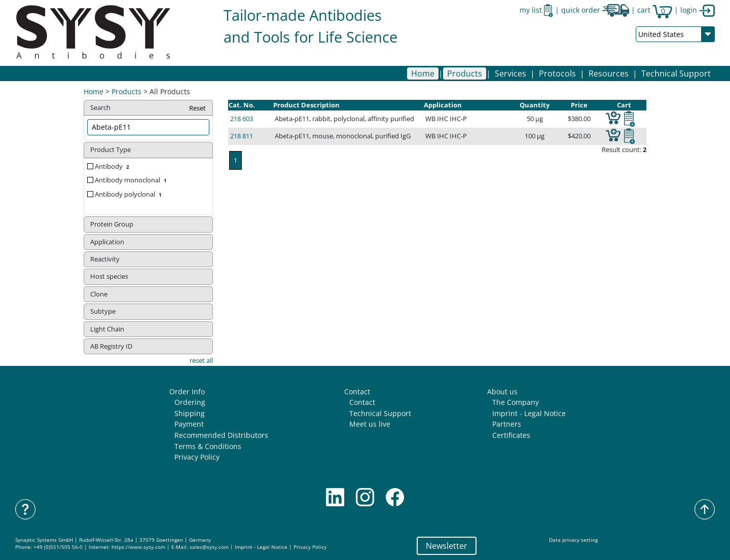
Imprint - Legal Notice (529, 413)
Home (423, 73)
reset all (201, 360)
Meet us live (370, 424)
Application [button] (107, 242)
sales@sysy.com (209, 547)
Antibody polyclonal (129, 194)
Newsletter (447, 546)
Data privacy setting (573, 540)
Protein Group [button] (112, 224)
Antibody (113, 166)
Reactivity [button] (105, 259)
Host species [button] (109, 276)
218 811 (242, 136)
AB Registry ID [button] (111, 346)
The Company (516, 402)
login (698, 10)
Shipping (190, 413)
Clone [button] (99, 294)
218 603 (242, 119)
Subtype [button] (103, 311)
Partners (507, 424)
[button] (465, 73)
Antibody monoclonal (132, 180)
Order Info (187, 391)
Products (126, 91)
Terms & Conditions (208, 446)
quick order (595, 10)
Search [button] (149, 108)
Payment (189, 424)
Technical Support (676, 73)
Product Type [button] (111, 150)
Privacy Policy (197, 457)
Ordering (190, 402)
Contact (357, 391)
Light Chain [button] (107, 329)
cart (655, 10)
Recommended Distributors (221, 435)
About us (502, 391)
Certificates (511, 435)
